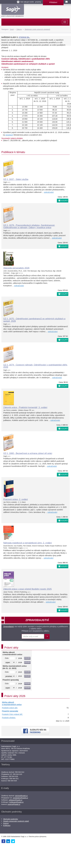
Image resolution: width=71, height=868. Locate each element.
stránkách (9, 135)
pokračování (49, 192)
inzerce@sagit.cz (14, 804)
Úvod (12, 29)
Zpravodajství (9, 626)
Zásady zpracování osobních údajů (16, 821)
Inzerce (6, 823)
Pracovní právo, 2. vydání (16, 499)
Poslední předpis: (9, 718)
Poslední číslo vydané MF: (12, 714)
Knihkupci (7, 825)
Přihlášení (53, 2)
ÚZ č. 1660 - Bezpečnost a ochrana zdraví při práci (28, 453)
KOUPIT (65, 201)
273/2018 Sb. (24, 37)
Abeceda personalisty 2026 (16, 268)
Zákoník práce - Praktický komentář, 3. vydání (25, 407)
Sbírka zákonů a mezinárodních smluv (12, 703)
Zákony (19, 29)
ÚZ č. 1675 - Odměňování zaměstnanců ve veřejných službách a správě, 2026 (34, 320)
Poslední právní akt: (10, 708)
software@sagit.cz (16, 800)
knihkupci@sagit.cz (16, 802)
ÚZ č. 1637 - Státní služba (16, 179)
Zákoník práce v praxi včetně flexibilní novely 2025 (27, 589)
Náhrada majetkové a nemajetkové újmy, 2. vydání (28, 543)
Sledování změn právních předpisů (37, 29)
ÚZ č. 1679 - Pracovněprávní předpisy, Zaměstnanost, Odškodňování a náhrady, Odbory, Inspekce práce (29, 226)
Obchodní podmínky (11, 819)
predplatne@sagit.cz (20, 798)
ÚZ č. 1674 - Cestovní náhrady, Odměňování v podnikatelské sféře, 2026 (35, 366)
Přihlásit (47, 636)
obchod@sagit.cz (21, 796)
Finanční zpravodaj (10, 711)
